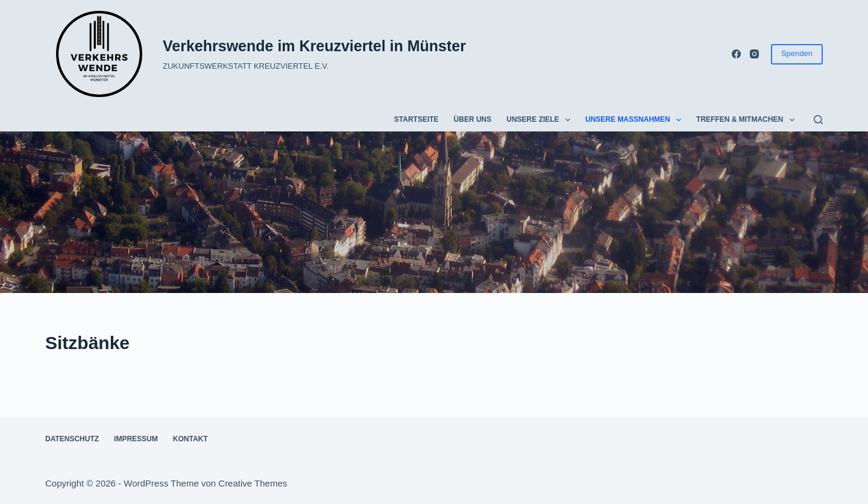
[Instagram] (754, 54)
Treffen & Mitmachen (747, 120)
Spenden (797, 53)
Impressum (136, 439)
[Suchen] (818, 120)
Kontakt (190, 439)
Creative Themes (253, 483)
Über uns (473, 119)
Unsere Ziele (541, 120)
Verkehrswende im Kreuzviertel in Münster (314, 46)
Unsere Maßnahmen (636, 120)
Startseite (417, 119)
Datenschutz (72, 439)
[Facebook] (736, 54)
